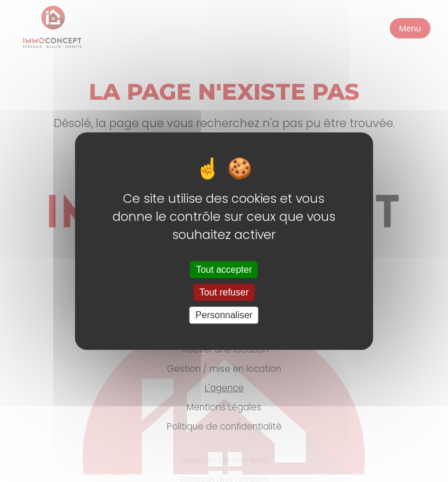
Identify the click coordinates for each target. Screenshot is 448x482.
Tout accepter (224, 270)
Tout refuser (224, 292)
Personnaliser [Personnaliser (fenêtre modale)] (224, 315)
